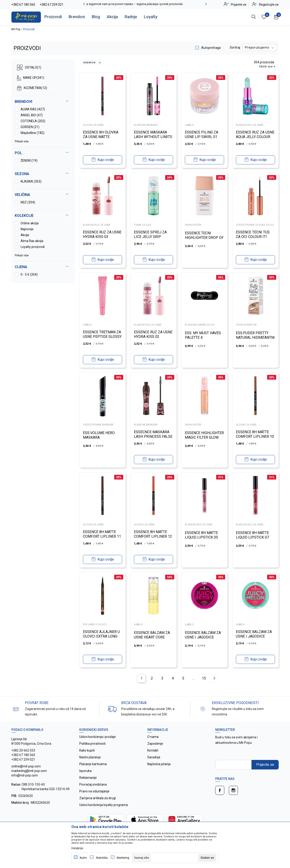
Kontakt (153, 750)
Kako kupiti (87, 750)
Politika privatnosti (92, 744)
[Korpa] (276, 17)
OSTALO (29, 68)
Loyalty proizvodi (33, 247)
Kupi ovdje (106, 160)
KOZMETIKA (32, 88)
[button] (43, 267)
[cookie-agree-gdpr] (207, 858)
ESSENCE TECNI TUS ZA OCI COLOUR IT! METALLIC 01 (253, 236)
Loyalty (151, 17)
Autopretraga (211, 48)
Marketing (123, 858)
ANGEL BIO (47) (32, 115)
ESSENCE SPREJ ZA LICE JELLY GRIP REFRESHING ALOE (151, 236)
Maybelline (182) (33, 133)
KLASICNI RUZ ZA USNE (250, 125)
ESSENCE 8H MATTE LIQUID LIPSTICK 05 (202, 535)
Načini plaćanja (90, 757)
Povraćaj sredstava (93, 784)
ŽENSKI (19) (29, 161)
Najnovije (27, 229)
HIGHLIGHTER (193, 225)
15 (204, 678)
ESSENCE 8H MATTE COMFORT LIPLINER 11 (102, 534)
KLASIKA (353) (31, 181)
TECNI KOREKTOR (246, 325)
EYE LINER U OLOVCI (95, 624)
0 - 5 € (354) (29, 274)
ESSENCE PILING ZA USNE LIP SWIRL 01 (202, 134)
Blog (96, 17)
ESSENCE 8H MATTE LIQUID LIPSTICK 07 (253, 535)
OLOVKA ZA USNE (93, 125)
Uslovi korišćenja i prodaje (98, 737)
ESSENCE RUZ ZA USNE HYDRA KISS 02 (153, 334)
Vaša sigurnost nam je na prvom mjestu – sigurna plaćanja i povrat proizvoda (145, 4)
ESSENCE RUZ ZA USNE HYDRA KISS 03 (102, 234)
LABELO (190, 125)
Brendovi (77, 17)
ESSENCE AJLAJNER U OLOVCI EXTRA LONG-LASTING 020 (102, 636)
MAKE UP (31, 78)
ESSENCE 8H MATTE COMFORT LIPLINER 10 (255, 434)
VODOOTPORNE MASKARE (98, 424)
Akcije (25, 235)
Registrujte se (269, 5)
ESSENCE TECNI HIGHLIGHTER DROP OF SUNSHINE (204, 237)
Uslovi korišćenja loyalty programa (104, 805)
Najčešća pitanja (159, 764)
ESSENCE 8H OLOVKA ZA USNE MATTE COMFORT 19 (101, 137)
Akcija (112, 17)
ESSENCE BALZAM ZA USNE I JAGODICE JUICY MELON (254, 636)
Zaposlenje (155, 744)
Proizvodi (53, 17)
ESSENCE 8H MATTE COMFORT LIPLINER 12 (153, 534)
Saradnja (154, 757)
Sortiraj (235, 47)
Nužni (83, 858)
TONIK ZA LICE (143, 225)
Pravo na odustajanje (94, 791)
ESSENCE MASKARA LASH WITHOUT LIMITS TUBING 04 (153, 137)
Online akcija (30, 223)
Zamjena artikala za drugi (98, 798)
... (194, 678)
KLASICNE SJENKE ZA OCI (200, 325)
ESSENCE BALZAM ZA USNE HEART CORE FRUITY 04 (152, 637)
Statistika (102, 858)
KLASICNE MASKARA (146, 125)
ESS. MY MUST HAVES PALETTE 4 (203, 335)
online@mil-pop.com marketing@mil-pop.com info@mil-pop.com (29, 771)
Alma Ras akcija (32, 241)
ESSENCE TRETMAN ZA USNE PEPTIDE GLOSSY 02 (103, 336)
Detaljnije (77, 848)
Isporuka (85, 771)
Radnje (131, 17)
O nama (153, 737)
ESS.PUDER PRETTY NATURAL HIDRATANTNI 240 (252, 337)
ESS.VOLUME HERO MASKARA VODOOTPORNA (99, 437)
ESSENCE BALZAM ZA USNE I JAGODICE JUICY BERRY (203, 637)
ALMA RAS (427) (33, 109)
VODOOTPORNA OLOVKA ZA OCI (255, 225)
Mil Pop (16, 29)
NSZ (28, 202)
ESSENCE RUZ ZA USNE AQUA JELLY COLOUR (255, 134)
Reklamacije (88, 778)
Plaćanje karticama (93, 764)
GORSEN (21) (30, 127)
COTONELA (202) (33, 121)
